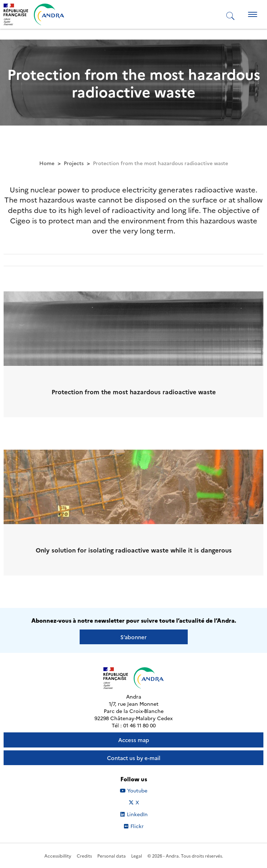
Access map (134, 740)
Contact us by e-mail (134, 758)
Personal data (112, 856)
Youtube (142, 790)
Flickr (145, 826)
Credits (84, 856)
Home (47, 163)
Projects (74, 163)
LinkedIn (141, 814)
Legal (137, 856)
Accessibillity (58, 856)
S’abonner (133, 637)
